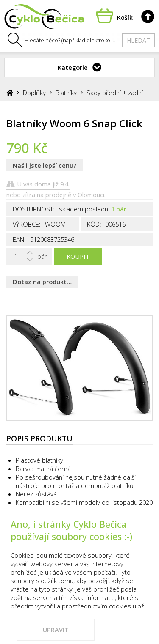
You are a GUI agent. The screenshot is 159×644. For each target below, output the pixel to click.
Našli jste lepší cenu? (45, 165)
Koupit (78, 256)
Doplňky (34, 93)
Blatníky (66, 93)
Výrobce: (27, 224)
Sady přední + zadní (115, 93)
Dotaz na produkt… (42, 282)
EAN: (19, 239)
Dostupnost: (34, 209)
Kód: (94, 224)
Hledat (138, 40)
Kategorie (73, 67)
